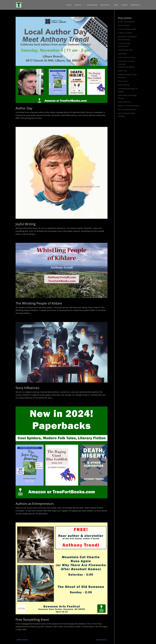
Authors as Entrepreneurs (35, 504)
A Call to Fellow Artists (127, 29)
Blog (116, 5)
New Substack (124, 25)
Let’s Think (122, 54)
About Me (105, 5)
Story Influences (27, 388)
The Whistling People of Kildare (39, 303)
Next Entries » (102, 640)
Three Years (123, 81)
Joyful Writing (26, 224)
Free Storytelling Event (32, 620)
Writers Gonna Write (126, 22)
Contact (124, 5)
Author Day (24, 108)
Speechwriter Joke (125, 50)
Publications (92, 5)
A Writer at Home (125, 33)
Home (69, 5)
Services (78, 5)
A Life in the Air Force (127, 57)
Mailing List (136, 5)
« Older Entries (22, 640)
